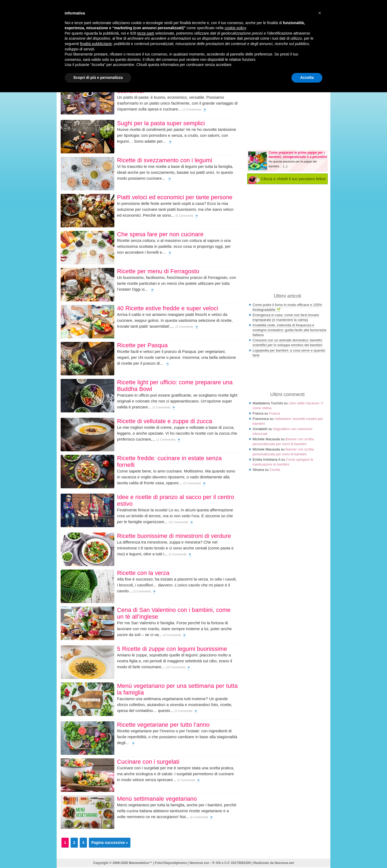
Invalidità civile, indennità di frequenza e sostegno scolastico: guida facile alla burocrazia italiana (289, 330)
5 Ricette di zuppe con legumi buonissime (172, 649)
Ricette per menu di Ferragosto (158, 271)
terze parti (146, 33)
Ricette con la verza (143, 573)
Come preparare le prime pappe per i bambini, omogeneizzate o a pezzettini (298, 155)
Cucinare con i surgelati (148, 762)
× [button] (320, 13)
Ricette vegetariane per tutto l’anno (163, 725)
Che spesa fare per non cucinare (160, 234)
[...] (285, 166)
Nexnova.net (284, 863)
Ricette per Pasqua (142, 345)
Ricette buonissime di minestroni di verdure (174, 536)
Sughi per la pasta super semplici (161, 123)
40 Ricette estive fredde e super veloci (168, 308)
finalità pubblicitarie (96, 44)
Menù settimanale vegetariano (157, 799)
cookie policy (235, 28)
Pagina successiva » (109, 843)
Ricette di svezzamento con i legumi (165, 160)
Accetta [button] (307, 77)
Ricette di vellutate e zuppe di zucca (165, 421)
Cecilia (275, 470)
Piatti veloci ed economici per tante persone (175, 197)
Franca (274, 413)
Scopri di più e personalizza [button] (98, 77)
